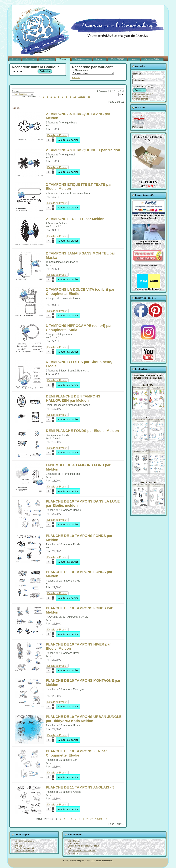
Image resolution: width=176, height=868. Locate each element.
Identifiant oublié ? (141, 96)
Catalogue (30, 59)
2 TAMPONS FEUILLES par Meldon (75, 219)
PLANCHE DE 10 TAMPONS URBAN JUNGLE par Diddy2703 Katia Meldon (84, 719)
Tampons (63, 59)
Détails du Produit (57, 135)
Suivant (82, 97)
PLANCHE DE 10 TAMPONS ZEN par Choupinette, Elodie (76, 753)
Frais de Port (74, 843)
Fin (89, 97)
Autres (134, 59)
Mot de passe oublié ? (143, 94)
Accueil (15, 59)
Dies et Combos (82, 59)
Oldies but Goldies (152, 59)
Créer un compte (140, 99)
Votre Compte (74, 841)
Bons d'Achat (74, 848)
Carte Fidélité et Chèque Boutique (83, 846)
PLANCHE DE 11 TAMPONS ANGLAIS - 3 (80, 787)
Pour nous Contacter (24, 851)
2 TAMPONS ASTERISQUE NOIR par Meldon (83, 150)
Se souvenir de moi (141, 87)
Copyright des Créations (26, 848)
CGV (17, 843)
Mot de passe (139, 80)
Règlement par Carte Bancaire (82, 851)
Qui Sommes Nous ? (24, 841)
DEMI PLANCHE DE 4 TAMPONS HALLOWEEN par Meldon (73, 398)
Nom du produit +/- (22, 94)
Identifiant (137, 74)
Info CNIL (19, 846)
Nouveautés (47, 59)
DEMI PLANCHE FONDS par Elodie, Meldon (82, 431)
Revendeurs (73, 853)
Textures (100, 59)
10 (75, 97)
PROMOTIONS (117, 59)
